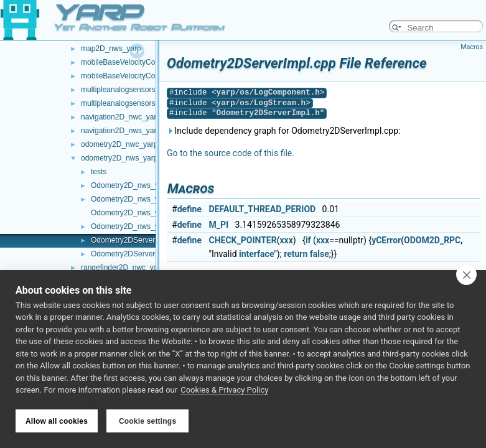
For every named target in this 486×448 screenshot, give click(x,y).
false (320, 254)
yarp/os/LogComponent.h (268, 92)
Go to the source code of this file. (231, 153)
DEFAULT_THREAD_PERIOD (263, 209)
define (189, 209)
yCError (386, 240)
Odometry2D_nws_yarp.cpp (137, 185)
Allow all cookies (57, 421)
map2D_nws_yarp (111, 49)
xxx (286, 240)
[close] (466, 275)
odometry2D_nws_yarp (119, 158)
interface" (258, 254)
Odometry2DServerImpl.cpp (137, 240)
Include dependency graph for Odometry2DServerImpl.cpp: (283, 131)
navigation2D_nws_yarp (121, 131)
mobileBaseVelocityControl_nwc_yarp (143, 62)
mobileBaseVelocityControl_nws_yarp (143, 76)
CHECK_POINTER (243, 240)
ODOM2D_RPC (432, 240)
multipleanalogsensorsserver (129, 103)
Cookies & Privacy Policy (224, 391)
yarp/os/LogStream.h (261, 103)
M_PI (219, 225)
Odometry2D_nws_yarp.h (133, 199)
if (308, 240)
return (296, 254)
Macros (472, 47)
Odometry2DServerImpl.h (133, 254)
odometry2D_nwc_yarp (119, 144)
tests (99, 172)
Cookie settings (147, 421)
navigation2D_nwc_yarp (121, 117)
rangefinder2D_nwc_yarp (123, 268)
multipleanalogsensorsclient (127, 90)
